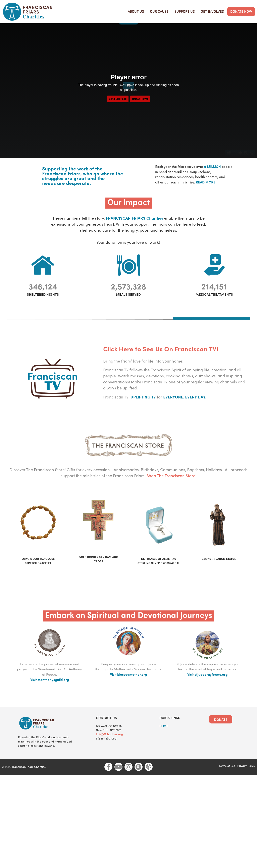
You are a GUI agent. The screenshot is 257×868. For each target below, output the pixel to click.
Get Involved (213, 12)
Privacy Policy (246, 776)
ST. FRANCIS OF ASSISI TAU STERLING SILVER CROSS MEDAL (159, 571)
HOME (164, 736)
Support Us (185, 12)
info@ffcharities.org (109, 744)
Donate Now (241, 12)
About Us (136, 12)
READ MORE (206, 192)
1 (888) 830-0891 (107, 748)
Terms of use (227, 776)
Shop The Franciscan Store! (171, 485)
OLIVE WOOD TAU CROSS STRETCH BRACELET (38, 571)
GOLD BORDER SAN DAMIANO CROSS (98, 569)
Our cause (159, 12)
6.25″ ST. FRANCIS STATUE (219, 569)
